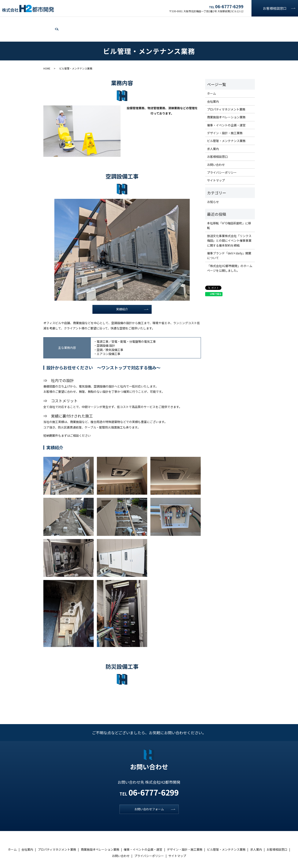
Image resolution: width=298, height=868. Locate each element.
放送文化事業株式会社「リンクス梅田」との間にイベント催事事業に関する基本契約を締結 (229, 226)
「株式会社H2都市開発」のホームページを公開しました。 (230, 253)
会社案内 (24, 22)
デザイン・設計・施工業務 (184, 22)
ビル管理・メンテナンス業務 (227, 22)
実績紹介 (122, 295)
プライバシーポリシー (222, 158)
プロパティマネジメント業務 (54, 22)
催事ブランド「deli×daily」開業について (229, 241)
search (293, 22)
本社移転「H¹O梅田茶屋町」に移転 (229, 211)
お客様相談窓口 (275, 8)
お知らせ (213, 187)
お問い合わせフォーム (149, 796)
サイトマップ (216, 166)
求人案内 (257, 22)
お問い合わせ (277, 22)
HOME (47, 54)
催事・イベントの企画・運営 (142, 22)
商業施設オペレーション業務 (98, 22)
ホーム (8, 22)
